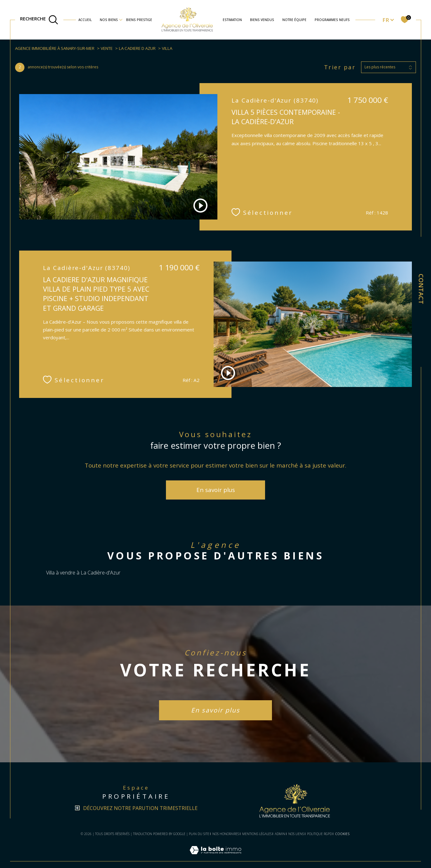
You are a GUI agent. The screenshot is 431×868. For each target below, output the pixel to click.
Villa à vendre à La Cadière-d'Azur (83, 573)
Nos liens (296, 834)
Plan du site (199, 834)
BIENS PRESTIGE (139, 20)
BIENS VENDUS (262, 20)
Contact (421, 289)
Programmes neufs (332, 20)
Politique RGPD (319, 834)
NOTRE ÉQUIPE (294, 20)
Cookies (342, 834)
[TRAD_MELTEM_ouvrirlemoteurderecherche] (39, 20)
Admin (280, 834)
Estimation (232, 20)
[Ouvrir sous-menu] (121, 19)
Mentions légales (257, 834)
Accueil (85, 20)
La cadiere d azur (137, 48)
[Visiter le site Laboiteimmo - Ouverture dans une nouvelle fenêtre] (215, 857)
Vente (107, 48)
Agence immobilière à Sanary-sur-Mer (55, 48)
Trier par (340, 67)
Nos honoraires (226, 834)
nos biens (109, 20)
